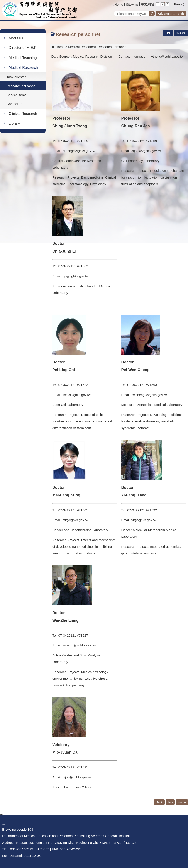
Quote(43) (181, 33)
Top (170, 802)
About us (16, 38)
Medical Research (23, 68)
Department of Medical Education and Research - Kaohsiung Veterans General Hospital (40, 10)
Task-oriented (16, 77)
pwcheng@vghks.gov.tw (149, 395)
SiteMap (132, 4)
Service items (16, 95)
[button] (152, 14)
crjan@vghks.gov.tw (146, 151)
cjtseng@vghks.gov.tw (79, 151)
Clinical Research (23, 114)
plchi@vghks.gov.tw (76, 395)
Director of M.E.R (23, 48)
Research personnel (21, 86)
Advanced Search (171, 14)
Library (14, 123)
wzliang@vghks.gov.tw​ (79, 645)
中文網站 (147, 4)
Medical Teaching (23, 58)
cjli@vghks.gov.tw (75, 276)
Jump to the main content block (2, 2)
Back (159, 802)
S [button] (158, 4)
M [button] (163, 4)
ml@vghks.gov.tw (75, 520)
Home (119, 4)
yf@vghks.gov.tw (144, 520)
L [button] (168, 4)
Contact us (14, 104)
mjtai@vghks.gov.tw (77, 777)
